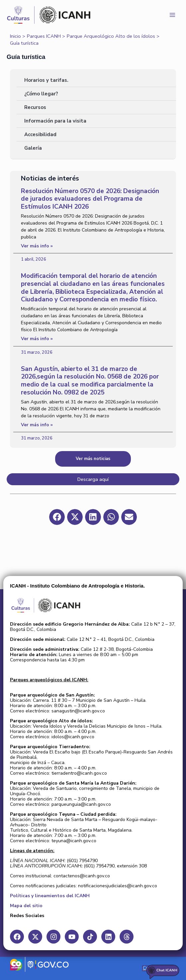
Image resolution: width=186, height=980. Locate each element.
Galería (33, 148)
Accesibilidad (40, 134)
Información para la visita (55, 121)
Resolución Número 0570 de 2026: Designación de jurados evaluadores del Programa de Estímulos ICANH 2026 (90, 199)
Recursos (35, 107)
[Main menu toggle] (172, 15)
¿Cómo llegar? (41, 94)
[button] (57, 517)
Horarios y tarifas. (46, 80)
